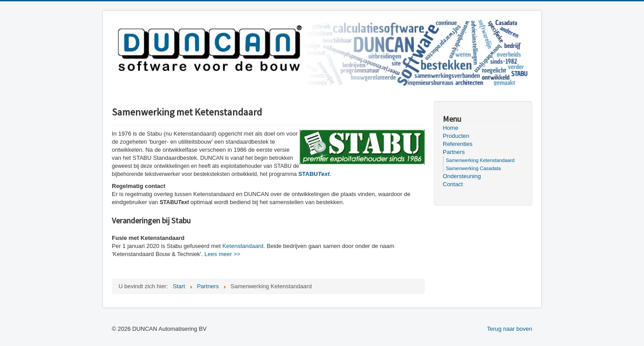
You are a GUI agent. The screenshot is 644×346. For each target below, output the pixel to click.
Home (451, 128)
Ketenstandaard (243, 246)
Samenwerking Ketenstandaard (480, 160)
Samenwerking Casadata (473, 168)
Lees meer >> (222, 254)
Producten (456, 136)
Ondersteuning (462, 176)
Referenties (458, 144)
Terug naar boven (510, 329)
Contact (453, 184)
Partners (454, 152)
